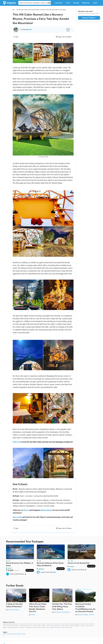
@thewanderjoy (46, 510)
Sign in (95, 3)
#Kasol (5, 634)
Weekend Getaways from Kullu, (77, 624)
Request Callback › (89, 18)
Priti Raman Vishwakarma (62, 612)
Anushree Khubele (13, 610)
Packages (76, 3)
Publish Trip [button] (86, 3)
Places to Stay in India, (43, 628)
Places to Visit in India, (56, 628)
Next (96, 556)
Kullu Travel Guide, (36, 626)
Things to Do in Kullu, (25, 626)
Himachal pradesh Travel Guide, (16, 628)
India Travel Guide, (67, 628)
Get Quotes (30, 570)
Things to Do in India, (31, 628)
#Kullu (9, 634)
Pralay (33, 615)
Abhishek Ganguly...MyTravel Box (87, 615)
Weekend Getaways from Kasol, (11, 624)
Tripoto (26, 510)
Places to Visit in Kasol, (39, 624)
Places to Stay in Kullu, (13, 626)
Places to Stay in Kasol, (26, 624)
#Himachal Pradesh (16, 634)
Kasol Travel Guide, (63, 624)
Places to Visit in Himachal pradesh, (51, 626)
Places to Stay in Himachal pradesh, (70, 626)
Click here (16, 442)
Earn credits (17, 517)
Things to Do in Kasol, (52, 624)
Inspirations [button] (59, 3)
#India (24, 634)
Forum (68, 3)
